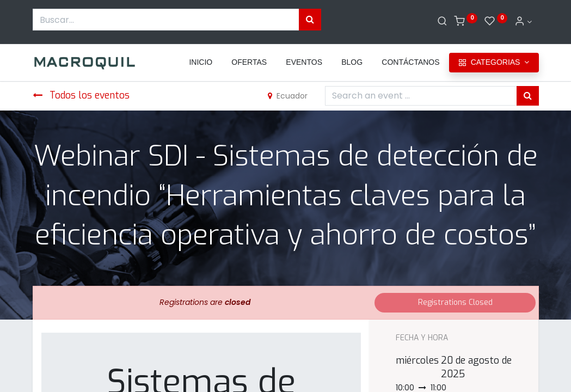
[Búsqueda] (310, 20)
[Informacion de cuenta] (523, 22)
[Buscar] (442, 22)
